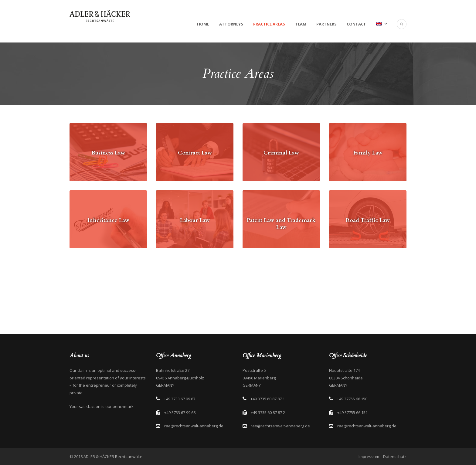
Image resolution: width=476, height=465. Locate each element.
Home (203, 24)
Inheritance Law (108, 220)
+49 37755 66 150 (352, 399)
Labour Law (195, 220)
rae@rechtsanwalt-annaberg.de (194, 426)
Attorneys (231, 24)
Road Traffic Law (368, 220)
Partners (326, 24)
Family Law (368, 153)
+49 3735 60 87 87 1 (268, 399)
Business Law (108, 153)
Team (301, 24)
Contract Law (195, 153)
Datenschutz (395, 457)
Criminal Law (281, 153)
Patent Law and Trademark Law (281, 224)
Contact (356, 24)
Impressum (369, 457)
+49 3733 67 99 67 (180, 399)
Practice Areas (269, 24)
